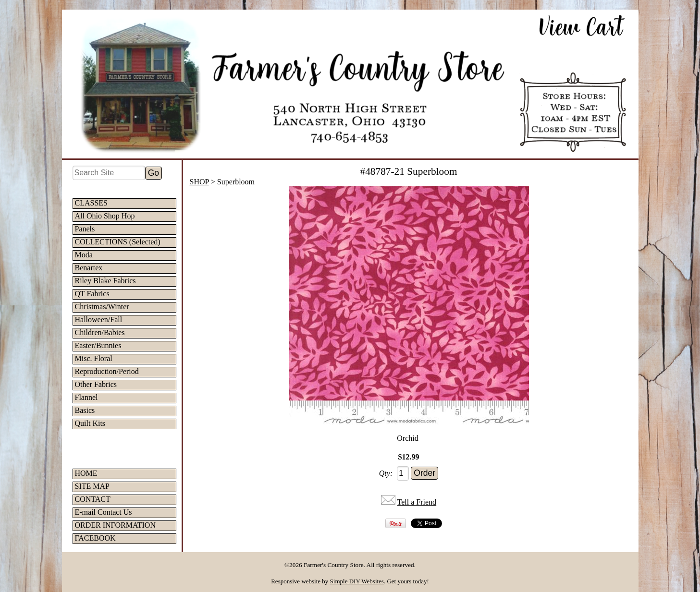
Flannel (86, 397)
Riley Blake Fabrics (105, 281)
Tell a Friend (417, 502)
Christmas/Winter (102, 307)
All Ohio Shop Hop (105, 216)
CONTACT (93, 499)
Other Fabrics (96, 384)
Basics (85, 410)
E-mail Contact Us (104, 512)
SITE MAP (92, 486)
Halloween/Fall (99, 320)
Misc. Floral (94, 358)
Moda (84, 255)
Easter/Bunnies (98, 345)
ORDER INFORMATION (115, 525)
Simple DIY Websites (357, 581)
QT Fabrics (92, 294)
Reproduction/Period (107, 371)
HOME (86, 473)
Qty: (386, 473)
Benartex (89, 268)
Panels (85, 229)
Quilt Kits (90, 423)
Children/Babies (100, 332)
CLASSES (91, 203)
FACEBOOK (95, 538)
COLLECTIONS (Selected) (118, 242)
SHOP (199, 182)
